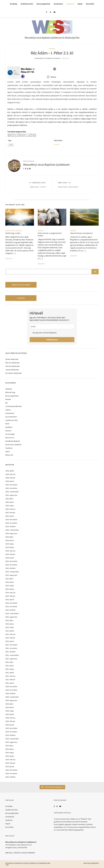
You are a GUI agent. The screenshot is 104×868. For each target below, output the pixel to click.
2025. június (10, 502)
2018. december (11, 770)
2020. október (11, 693)
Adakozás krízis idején (21, 285)
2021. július (9, 662)
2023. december (11, 561)
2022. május (10, 627)
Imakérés (21, 298)
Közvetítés (90, 4)
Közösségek (10, 434)
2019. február (10, 763)
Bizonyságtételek (43, 4)
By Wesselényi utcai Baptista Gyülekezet (48, 58)
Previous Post (28, 185)
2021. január (10, 683)
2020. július (9, 704)
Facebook (54, 806)
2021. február (10, 680)
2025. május (10, 506)
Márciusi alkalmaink (12, 363)
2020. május (10, 711)
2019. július (9, 746)
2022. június (10, 624)
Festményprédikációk (13, 406)
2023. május (10, 586)
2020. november (11, 690)
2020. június (10, 707)
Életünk (8, 399)
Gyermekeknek (11, 417)
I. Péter (11, 145)
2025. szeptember (12, 492)
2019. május (10, 753)
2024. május (10, 544)
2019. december (11, 728)
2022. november (11, 606)
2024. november (11, 523)
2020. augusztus (11, 700)
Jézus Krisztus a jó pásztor (82, 233)
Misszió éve (10, 438)
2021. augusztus (11, 659)
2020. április (10, 714)
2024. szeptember (12, 530)
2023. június (10, 582)
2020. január (10, 725)
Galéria (8, 410)
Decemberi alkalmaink (13, 373)
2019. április (10, 756)
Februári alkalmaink (13, 366)
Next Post (76, 185)
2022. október (11, 610)
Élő (6, 403)
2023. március (10, 593)
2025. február (10, 513)
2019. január (10, 766)
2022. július (9, 620)
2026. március (10, 474)
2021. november (11, 648)
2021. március (10, 676)
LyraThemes (95, 863)
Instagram (57, 806)
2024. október (11, 526)
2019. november (11, 732)
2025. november (11, 488)
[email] (52, 326)
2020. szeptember (12, 697)
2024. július (9, 537)
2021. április (10, 673)
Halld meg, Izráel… (14, 233)
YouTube (60, 806)
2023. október (11, 568)
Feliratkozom (52, 340)
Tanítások (70, 4)
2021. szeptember (12, 655)
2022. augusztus (11, 617)
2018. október (11, 777)
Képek (80, 4)
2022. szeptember (12, 613)
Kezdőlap (14, 4)
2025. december (11, 485)
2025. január (10, 516)
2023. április (10, 589)
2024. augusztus (11, 533)
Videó (7, 452)
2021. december (11, 645)
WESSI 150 (9, 455)
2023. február (10, 596)
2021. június (10, 666)
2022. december (11, 603)
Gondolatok (58, 4)
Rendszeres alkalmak (13, 445)
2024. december (11, 519)
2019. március (10, 760)
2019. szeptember (12, 739)
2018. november (11, 773)
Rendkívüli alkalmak (13, 441)
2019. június (10, 749)
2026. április (10, 471)
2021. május (10, 669)
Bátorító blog (10, 392)
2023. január (10, 599)
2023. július (9, 579)
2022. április (10, 631)
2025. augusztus (11, 495)
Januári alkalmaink (12, 370)
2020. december (11, 686)
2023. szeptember (12, 572)
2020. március (10, 718)
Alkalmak (9, 389)
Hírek (7, 424)
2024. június (10, 540)
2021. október (11, 652)
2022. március (10, 634)
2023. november (11, 565)
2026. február (10, 478)
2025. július (9, 499)
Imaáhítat (9, 427)
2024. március (10, 551)
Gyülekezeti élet (27, 4)
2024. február (10, 554)
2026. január (10, 481)
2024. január (10, 558)
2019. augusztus (11, 742)
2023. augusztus (11, 575)
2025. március (10, 509)
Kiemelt (8, 431)
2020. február (10, 721)
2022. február (10, 638)
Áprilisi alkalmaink (12, 359)
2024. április (10, 547)
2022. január (10, 641)
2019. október (11, 735)
